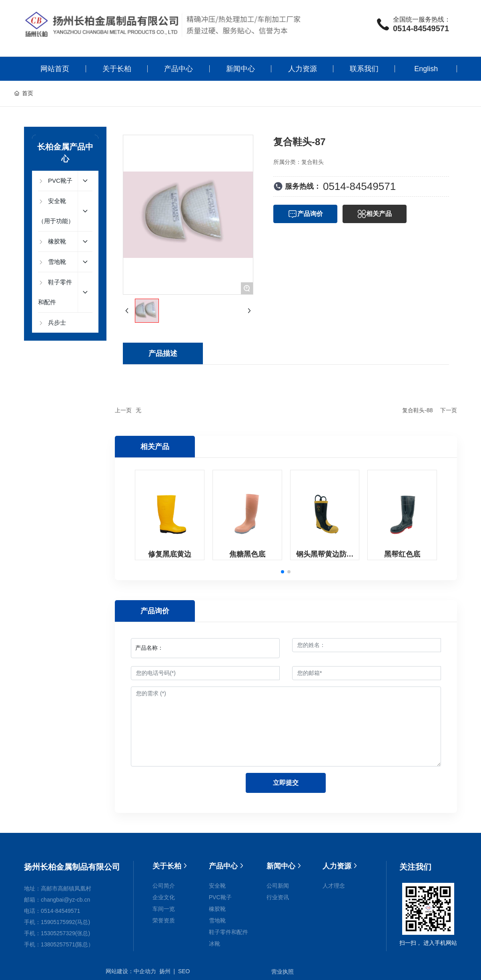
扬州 (165, 971)
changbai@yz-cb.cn (65, 900)
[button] (283, 572)
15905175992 (58, 922)
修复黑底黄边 (170, 554)
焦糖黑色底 (247, 554)
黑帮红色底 (402, 554)
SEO (184, 971)
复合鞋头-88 (417, 410)
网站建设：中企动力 (131, 971)
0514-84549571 (421, 28)
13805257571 (58, 944)
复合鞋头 (313, 162)
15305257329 (58, 933)
